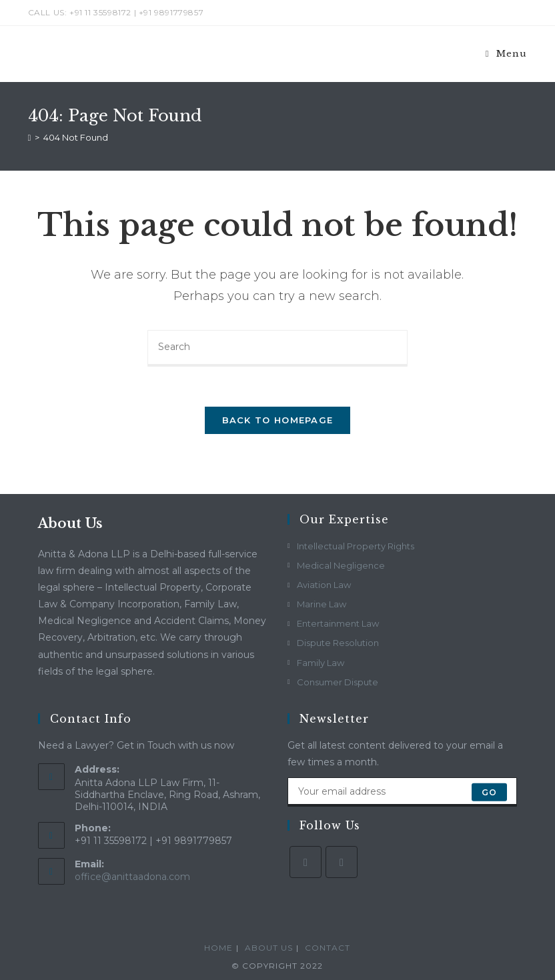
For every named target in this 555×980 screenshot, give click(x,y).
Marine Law (322, 604)
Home (218, 948)
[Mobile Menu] (507, 54)
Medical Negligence (341, 565)
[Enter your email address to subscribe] (402, 792)
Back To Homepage (278, 420)
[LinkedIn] (342, 862)
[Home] (30, 137)
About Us (269, 948)
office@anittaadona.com (132, 877)
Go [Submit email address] (489, 792)
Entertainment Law (338, 623)
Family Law (321, 663)
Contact (328, 948)
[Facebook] (306, 862)
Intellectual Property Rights (356, 546)
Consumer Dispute (338, 682)
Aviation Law (324, 585)
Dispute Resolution (338, 643)
